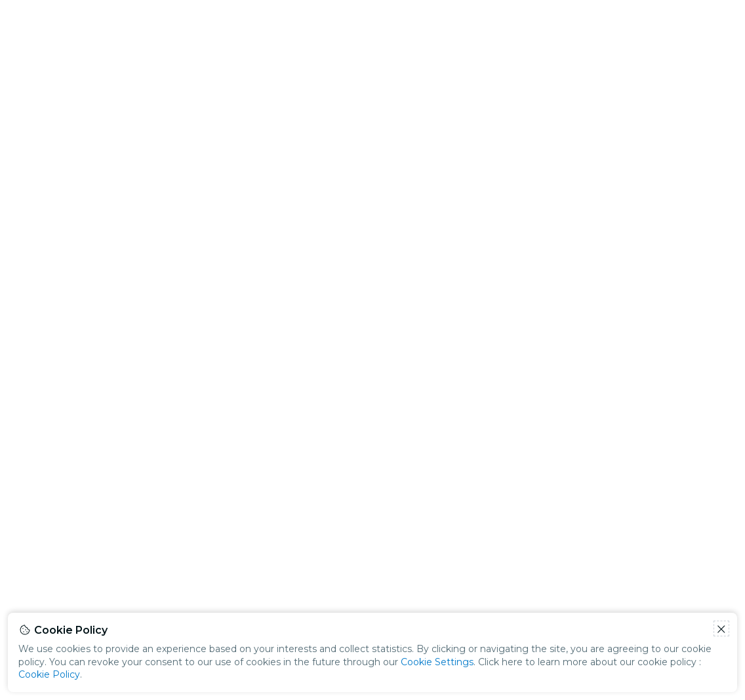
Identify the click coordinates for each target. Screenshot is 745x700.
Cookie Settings (437, 662)
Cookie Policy (49, 674)
